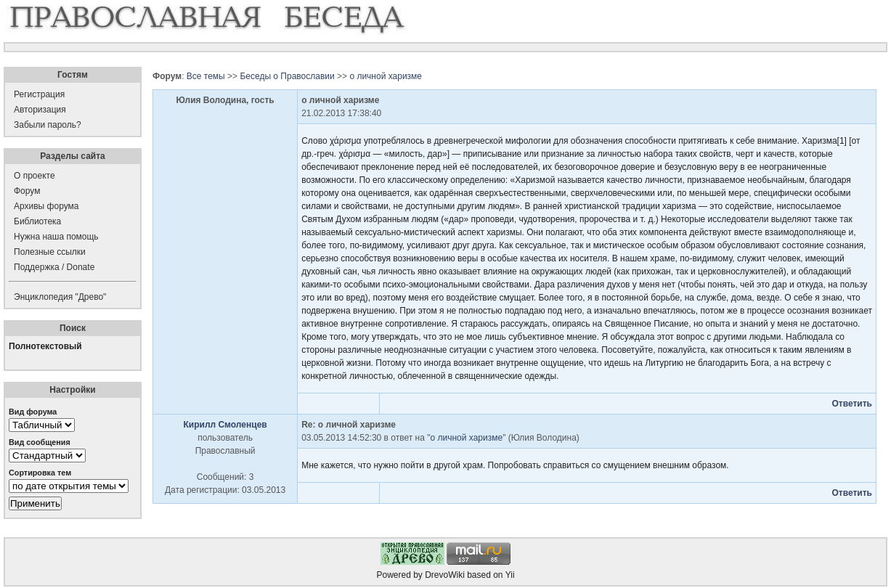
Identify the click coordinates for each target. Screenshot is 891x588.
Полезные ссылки (50, 252)
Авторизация (40, 110)
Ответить (851, 404)
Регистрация (39, 94)
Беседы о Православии (287, 76)
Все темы (206, 76)
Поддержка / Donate (54, 267)
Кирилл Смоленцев (225, 425)
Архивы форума (46, 206)
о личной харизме (386, 76)
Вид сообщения (40, 442)
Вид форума (33, 412)
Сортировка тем (40, 473)
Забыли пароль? (48, 125)
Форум (27, 191)
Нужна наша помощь (56, 237)
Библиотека (37, 221)
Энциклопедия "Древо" (60, 297)
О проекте (34, 176)
